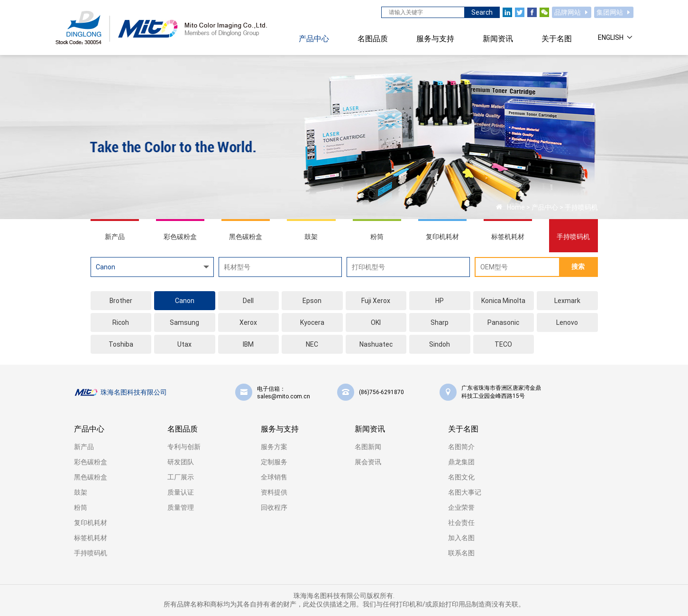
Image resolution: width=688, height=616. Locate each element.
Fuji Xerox (376, 301)
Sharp (440, 322)
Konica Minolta (503, 301)
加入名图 (461, 538)
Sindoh (440, 344)
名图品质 (183, 429)
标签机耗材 (91, 538)
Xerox (248, 322)
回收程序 (274, 507)
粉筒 (81, 507)
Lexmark (567, 301)
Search (482, 12)
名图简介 (461, 447)
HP (440, 301)
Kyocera (312, 322)
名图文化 (461, 477)
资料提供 (274, 492)
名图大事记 (465, 492)
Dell (248, 301)
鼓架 (81, 492)
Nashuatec (376, 344)
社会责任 (461, 523)
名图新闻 (368, 447)
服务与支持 (280, 429)
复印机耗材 (91, 523)
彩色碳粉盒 (91, 462)
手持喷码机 (581, 207)
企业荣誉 (461, 507)
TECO (503, 344)
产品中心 (545, 207)
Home (516, 207)
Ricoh (121, 322)
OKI (376, 322)
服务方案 (274, 447)
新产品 (84, 447)
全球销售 (274, 477)
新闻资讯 (370, 429)
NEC (312, 344)
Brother (121, 301)
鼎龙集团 (461, 462)
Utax (184, 344)
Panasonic (503, 322)
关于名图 (463, 429)
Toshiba (121, 344)
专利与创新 (184, 447)
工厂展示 (181, 477)
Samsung (184, 322)
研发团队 (181, 462)
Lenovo (567, 322)
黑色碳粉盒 (91, 477)
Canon (185, 301)
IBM (248, 344)
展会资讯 (368, 462)
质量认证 (181, 492)
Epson (312, 301)
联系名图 (461, 553)
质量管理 (181, 507)
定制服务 (274, 462)
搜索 (578, 267)
